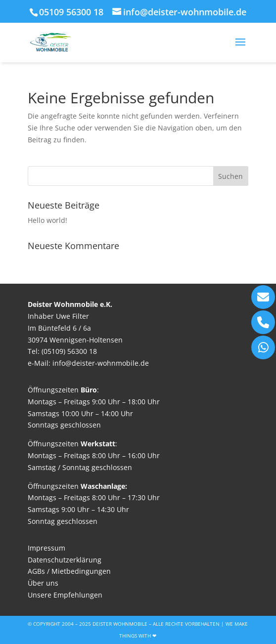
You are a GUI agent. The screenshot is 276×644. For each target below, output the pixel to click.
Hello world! (47, 220)
